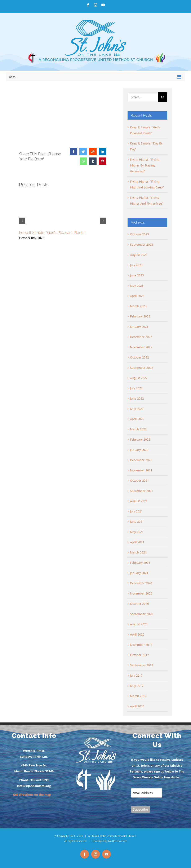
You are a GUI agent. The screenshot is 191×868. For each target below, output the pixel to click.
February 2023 (140, 316)
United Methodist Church (121, 836)
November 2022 (141, 347)
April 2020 (137, 634)
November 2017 (141, 645)
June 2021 (137, 522)
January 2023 (139, 327)
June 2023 (137, 275)
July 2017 (136, 675)
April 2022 (137, 419)
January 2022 (139, 450)
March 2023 (138, 306)
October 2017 (139, 655)
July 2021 (136, 511)
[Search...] (143, 97)
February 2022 (140, 439)
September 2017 (142, 665)
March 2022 (138, 429)
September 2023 (142, 244)
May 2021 (137, 532)
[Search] (163, 97)
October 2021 (139, 480)
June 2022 (137, 398)
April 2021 (137, 542)
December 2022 (141, 337)
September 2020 (142, 614)
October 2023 (139, 234)
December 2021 (141, 460)
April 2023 (137, 296)
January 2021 (139, 573)
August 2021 (139, 501)
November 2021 (141, 470)
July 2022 (136, 388)
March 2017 (138, 696)
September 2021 (142, 491)
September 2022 (142, 368)
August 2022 (139, 378)
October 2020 (139, 604)
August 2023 (139, 255)
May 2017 (137, 686)
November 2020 (141, 593)
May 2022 (137, 409)
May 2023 (137, 286)
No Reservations (118, 841)
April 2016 (137, 706)
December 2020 (141, 583)
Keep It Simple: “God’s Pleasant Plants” (52, 233)
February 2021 (140, 563)
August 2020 (139, 624)
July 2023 (136, 265)
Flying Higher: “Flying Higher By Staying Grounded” (145, 165)
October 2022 (139, 357)
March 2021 (138, 552)
